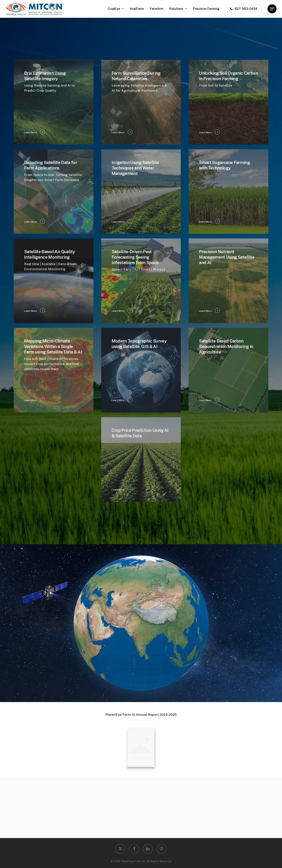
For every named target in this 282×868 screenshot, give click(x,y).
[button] (272, 9)
